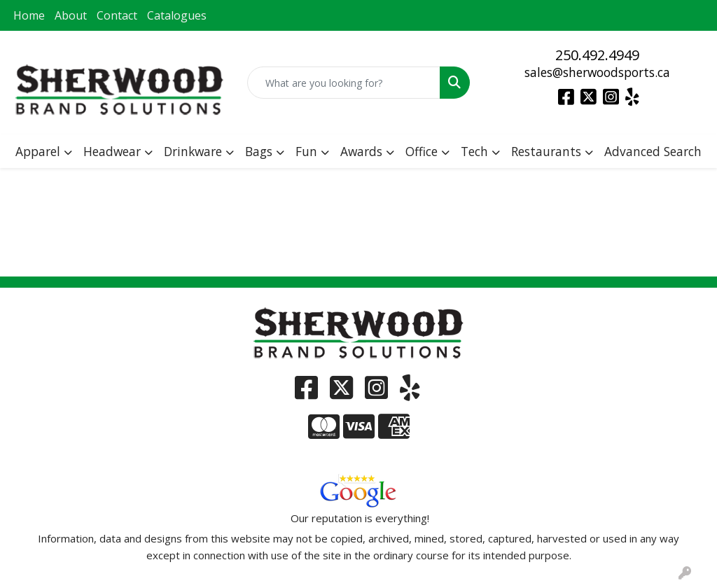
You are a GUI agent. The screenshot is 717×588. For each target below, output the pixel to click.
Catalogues (177, 15)
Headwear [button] (112, 151)
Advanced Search (653, 151)
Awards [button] (361, 151)
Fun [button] (306, 151)
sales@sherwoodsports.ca (597, 72)
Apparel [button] (38, 151)
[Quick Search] (343, 83)
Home (29, 15)
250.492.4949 (597, 55)
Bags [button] (259, 151)
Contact (117, 15)
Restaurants (546, 151)
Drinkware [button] (193, 151)
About (71, 15)
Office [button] (422, 151)
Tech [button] (474, 151)
